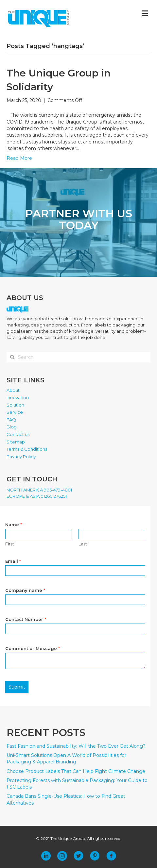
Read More (19, 158)
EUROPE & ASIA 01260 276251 (37, 496)
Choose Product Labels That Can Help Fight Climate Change (76, 771)
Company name (25, 590)
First (10, 544)
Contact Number (26, 619)
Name (14, 525)
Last (83, 544)
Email (13, 561)
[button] (46, 856)
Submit (17, 687)
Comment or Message (33, 648)
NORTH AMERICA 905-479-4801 (39, 490)
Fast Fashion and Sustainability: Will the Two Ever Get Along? (76, 746)
